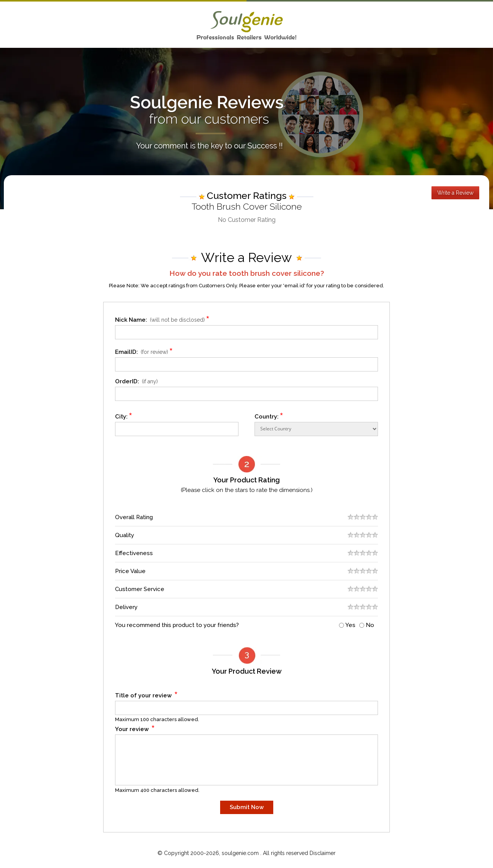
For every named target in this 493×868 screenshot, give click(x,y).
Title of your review (147, 694)
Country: (269, 415)
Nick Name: (163, 318)
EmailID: (145, 351)
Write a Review (455, 193)
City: (124, 415)
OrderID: (136, 381)
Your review (135, 728)
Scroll (479, 847)
